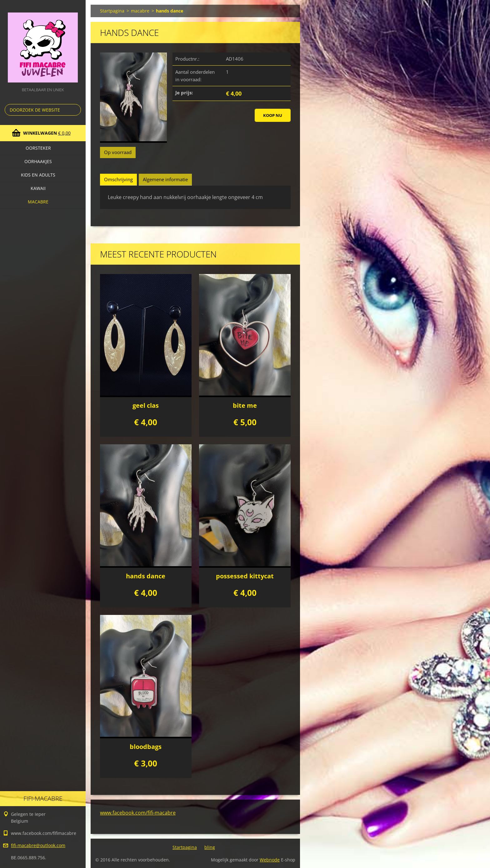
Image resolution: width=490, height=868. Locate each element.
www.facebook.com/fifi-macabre (138, 813)
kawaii (38, 188)
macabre (38, 202)
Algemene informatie (165, 179)
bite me (245, 405)
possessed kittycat (245, 576)
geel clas (146, 405)
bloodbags (146, 747)
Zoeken (75, 110)
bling (210, 847)
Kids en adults (38, 175)
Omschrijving (118, 179)
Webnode (270, 860)
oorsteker (38, 148)
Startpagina (112, 11)
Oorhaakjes (38, 161)
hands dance (146, 576)
